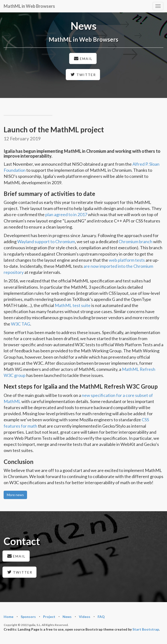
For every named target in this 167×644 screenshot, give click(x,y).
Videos (85, 617)
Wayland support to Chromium (46, 241)
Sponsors (28, 617)
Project (49, 617)
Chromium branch (135, 241)
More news (15, 495)
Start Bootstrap (146, 629)
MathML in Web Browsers (29, 6)
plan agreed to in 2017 (66, 214)
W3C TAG (21, 324)
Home (9, 617)
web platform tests (127, 260)
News (67, 617)
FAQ (101, 617)
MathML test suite (73, 305)
